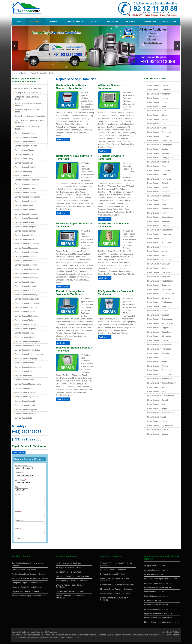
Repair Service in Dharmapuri (159, 268)
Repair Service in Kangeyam (159, 285)
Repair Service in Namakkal (158, 153)
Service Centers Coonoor (25, 393)
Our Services (36, 21)
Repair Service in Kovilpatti (158, 226)
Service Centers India (24, 418)
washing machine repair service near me (160, 580)
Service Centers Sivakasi (25, 282)
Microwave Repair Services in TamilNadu (27, 111)
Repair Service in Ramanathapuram (162, 383)
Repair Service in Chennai (158, 85)
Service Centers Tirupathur (26, 329)
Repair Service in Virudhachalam (160, 379)
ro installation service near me (156, 607)
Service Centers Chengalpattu (27, 184)
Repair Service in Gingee (157, 409)
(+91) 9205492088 (27, 432)
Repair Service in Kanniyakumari (160, 158)
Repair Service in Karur (157, 128)
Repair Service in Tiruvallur (158, 136)
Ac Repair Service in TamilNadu (69, 565)
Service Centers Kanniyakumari (28, 197)
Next (177, 46)
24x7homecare (51, 634)
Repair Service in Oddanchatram (160, 375)
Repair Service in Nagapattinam (160, 217)
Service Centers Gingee (25, 380)
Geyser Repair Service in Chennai (26, 593)
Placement (113, 21)
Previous (15, 46)
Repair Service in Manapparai (159, 260)
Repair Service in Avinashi (158, 251)
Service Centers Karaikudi (25, 286)
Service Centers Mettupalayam (27, 295)
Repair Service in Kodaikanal (159, 175)
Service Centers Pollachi (25, 167)
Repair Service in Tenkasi (157, 183)
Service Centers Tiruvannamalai (28, 269)
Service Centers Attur (23, 375)
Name (30, 516)
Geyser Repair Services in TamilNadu (30, 116)
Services (24, 73)
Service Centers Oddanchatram (28, 346)
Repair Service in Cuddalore (159, 196)
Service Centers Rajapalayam (27, 303)
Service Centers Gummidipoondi (28, 367)
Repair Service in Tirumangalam (160, 370)
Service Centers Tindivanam (26, 320)
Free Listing (170, 21)
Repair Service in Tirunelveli (158, 170)
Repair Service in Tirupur (157, 102)
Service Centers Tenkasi (25, 222)
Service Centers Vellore (24, 239)
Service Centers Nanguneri (26, 273)
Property (55, 21)
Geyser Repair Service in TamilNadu (71, 593)
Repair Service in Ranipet (157, 400)
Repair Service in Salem (157, 115)
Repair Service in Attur (156, 404)
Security (95, 21)
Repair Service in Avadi (157, 238)
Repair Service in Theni (157, 166)
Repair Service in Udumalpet (159, 353)
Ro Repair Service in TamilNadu (69, 569)
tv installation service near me (156, 598)
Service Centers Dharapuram (27, 252)
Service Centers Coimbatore (26, 146)
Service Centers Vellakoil (25, 337)
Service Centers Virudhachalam (28, 350)
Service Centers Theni (24, 205)
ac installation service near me (156, 572)
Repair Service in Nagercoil (158, 162)
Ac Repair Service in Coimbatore (113, 572)
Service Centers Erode (24, 154)
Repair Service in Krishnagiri (159, 264)
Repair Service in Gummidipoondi (161, 396)
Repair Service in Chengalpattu (160, 145)
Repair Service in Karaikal (158, 434)
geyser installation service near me (158, 615)
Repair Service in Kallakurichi (159, 290)
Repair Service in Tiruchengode (160, 247)
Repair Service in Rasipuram (159, 277)
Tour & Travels (75, 21)
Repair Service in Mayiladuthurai (160, 281)
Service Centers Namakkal (26, 193)
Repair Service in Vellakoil (158, 366)
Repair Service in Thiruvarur (158, 192)
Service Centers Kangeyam (26, 265)
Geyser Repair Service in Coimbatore (115, 595)
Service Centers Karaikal (25, 405)
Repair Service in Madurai (158, 98)
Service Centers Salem (24, 163)
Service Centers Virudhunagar (27, 278)
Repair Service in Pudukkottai (159, 306)
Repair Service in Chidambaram (160, 319)
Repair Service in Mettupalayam (160, 323)
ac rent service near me (154, 576)
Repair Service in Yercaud (158, 430)
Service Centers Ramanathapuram (29, 354)
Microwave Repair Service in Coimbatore (116, 591)
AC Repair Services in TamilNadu (28, 93)
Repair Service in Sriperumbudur (160, 209)
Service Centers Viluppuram (26, 409)
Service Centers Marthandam (27, 316)
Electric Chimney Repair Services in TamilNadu (29, 121)
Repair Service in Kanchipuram (160, 141)
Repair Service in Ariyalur (157, 391)
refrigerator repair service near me (158, 585)
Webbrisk (176, 634)
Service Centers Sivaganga (26, 359)
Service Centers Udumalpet (26, 325)
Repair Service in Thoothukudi (159, 179)
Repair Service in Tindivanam (159, 349)
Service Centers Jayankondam (27, 397)
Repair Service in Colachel (158, 340)
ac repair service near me (154, 567)
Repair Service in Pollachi (158, 119)
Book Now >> (18, 453)
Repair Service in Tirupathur (158, 357)
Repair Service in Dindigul (158, 149)
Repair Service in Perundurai (159, 222)
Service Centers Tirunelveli (26, 210)
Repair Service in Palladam (158, 256)
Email (30, 532)
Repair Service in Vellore (157, 200)
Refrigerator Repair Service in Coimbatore (117, 587)
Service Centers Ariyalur (25, 363)
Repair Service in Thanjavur (158, 187)
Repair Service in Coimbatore (159, 90)
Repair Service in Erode (157, 107)
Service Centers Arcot (24, 388)
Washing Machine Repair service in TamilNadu (29, 104)
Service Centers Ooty (24, 171)
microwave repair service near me (158, 589)
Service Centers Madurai (25, 142)
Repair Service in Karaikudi (158, 315)
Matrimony (131, 21)
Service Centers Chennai (25, 133)
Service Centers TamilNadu (26, 137)
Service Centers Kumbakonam (27, 244)
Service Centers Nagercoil (25, 201)
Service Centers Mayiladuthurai (28, 261)
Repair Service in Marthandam (159, 345)
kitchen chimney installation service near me (162, 624)
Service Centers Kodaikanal (26, 214)
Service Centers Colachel (25, 312)
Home (19, 21)
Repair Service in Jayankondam (160, 425)
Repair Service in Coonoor (158, 421)
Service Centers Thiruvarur (26, 231)
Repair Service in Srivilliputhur (159, 336)
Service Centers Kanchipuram (27, 180)
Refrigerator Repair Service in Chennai (27, 585)
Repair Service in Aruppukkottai (160, 328)
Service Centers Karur (24, 176)
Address (30, 501)
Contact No (30, 524)
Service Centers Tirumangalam (27, 341)
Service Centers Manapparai (26, 248)
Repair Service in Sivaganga (159, 387)
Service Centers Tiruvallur (25, 414)
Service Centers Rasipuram (26, 256)
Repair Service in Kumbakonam (160, 230)
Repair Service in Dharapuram (159, 272)
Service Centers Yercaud (25, 401)
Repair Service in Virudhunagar (160, 302)
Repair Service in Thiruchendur (160, 213)
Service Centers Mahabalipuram (28, 384)
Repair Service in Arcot (156, 417)
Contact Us (150, 21)
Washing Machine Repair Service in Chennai (30, 580)
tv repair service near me (154, 594)
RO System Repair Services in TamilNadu (27, 128)
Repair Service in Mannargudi (159, 243)
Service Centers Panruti (25, 333)
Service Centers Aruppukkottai (27, 299)
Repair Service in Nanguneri (159, 298)
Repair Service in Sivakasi (158, 311)
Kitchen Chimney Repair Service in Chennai (29, 598)
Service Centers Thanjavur (26, 227)
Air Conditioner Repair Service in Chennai (29, 576)
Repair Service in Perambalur (159, 234)
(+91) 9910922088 (27, 439)
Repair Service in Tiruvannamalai (160, 294)
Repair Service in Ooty (156, 124)
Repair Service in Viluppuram (159, 132)
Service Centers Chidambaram (27, 291)
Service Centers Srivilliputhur (27, 307)
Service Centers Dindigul (25, 188)
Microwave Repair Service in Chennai (27, 589)
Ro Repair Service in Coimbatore (113, 576)
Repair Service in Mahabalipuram (161, 413)
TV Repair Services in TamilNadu (28, 88)
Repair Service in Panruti (157, 362)
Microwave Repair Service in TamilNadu (72, 582)
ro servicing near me (152, 602)
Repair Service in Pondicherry (159, 94)
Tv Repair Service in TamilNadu (69, 574)
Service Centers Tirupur (24, 150)
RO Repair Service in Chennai (24, 572)
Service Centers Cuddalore (26, 235)
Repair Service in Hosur (157, 204)
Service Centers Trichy (24, 159)
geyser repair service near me (156, 611)
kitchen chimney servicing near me (158, 620)
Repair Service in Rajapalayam (160, 332)
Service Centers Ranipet (25, 371)
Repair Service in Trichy (157, 111)
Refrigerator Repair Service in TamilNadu (27, 98)
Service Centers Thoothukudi (27, 218)
